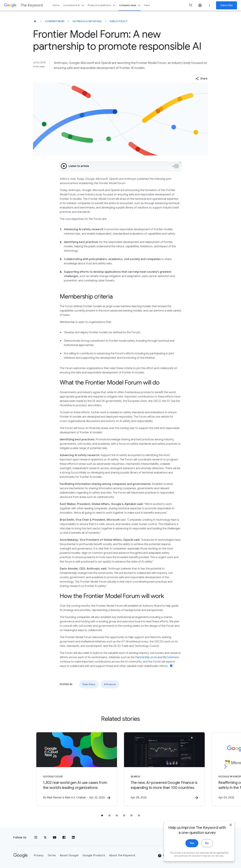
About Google (69, 855)
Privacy (39, 855)
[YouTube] (55, 838)
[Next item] (225, 767)
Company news (130, 5)
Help (163, 856)
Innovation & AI (74, 5)
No (207, 844)
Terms (52, 855)
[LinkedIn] (73, 838)
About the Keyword (122, 855)
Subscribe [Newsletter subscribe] (227, 5)
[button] (201, 79)
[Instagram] (36, 838)
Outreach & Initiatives (87, 21)
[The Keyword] (35, 21)
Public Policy (118, 21)
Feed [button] (147, 5)
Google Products (94, 855)
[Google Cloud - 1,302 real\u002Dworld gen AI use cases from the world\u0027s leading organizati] (77, 769)
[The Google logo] (21, 855)
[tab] (102, 815)
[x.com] (45, 838)
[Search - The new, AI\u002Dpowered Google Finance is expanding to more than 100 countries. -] (164, 769)
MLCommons (171, 657)
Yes (192, 844)
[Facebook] (64, 838)
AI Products (110, 684)
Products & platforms (102, 5)
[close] (231, 826)
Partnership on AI (146, 657)
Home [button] (56, 5)
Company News (55, 21)
